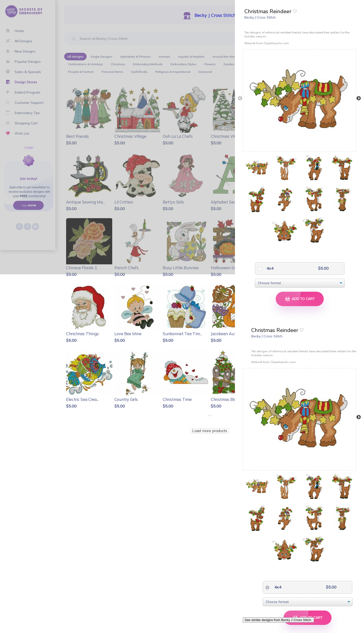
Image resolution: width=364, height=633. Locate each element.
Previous (240, 98)
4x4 (269, 268)
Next (359, 98)
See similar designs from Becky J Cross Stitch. (278, 620)
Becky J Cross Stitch (260, 17)
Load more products (210, 431)
